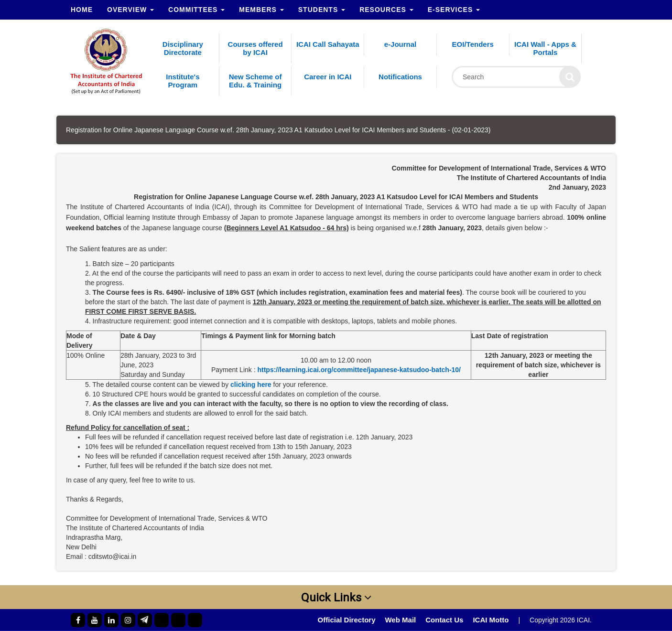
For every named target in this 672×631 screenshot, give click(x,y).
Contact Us (444, 620)
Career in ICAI (328, 77)
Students (322, 10)
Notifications (400, 77)
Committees (196, 10)
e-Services (454, 10)
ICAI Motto (491, 620)
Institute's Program (183, 81)
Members (261, 10)
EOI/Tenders (473, 44)
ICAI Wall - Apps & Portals (545, 48)
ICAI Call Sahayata (328, 44)
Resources (386, 10)
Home (82, 10)
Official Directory (347, 620)
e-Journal (401, 44)
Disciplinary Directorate (183, 48)
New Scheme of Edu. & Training (255, 81)
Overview (130, 10)
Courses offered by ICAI (255, 48)
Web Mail (400, 620)
